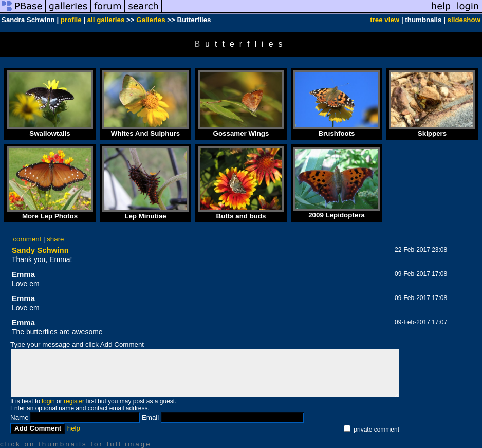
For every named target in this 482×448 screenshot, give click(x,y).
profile (71, 20)
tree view (385, 20)
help (74, 428)
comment (27, 239)
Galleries (151, 20)
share (55, 239)
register (74, 401)
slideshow (464, 20)
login (48, 401)
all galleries (106, 20)
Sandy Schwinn (40, 250)
